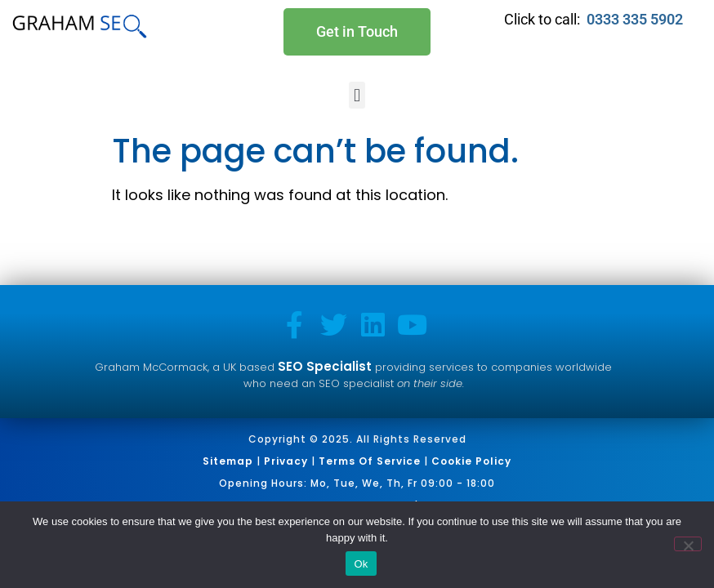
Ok (361, 564)
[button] (357, 95)
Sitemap (228, 461)
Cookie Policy (471, 461)
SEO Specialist (325, 366)
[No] (688, 544)
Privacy (286, 461)
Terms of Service (370, 461)
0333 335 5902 (636, 19)
